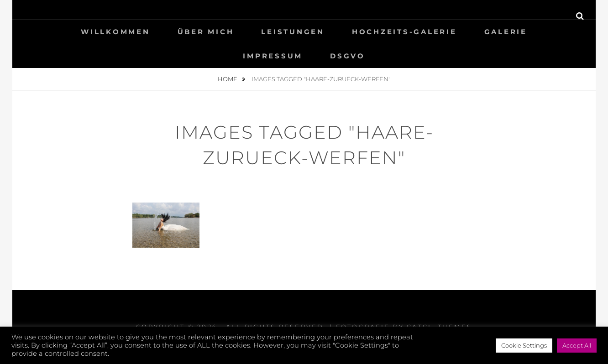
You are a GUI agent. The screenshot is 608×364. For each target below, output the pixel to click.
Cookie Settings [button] (524, 345)
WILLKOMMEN (115, 32)
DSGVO (348, 56)
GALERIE (506, 32)
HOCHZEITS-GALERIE (404, 32)
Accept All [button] (577, 345)
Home (228, 79)
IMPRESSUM (273, 56)
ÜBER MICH (206, 32)
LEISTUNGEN (293, 32)
